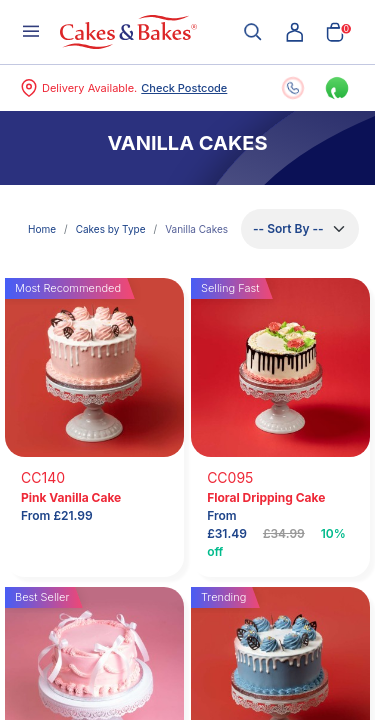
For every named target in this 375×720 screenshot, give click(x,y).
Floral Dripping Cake (266, 497)
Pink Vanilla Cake (71, 497)
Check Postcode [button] (184, 88)
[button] (295, 31)
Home (42, 229)
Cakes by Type (111, 229)
